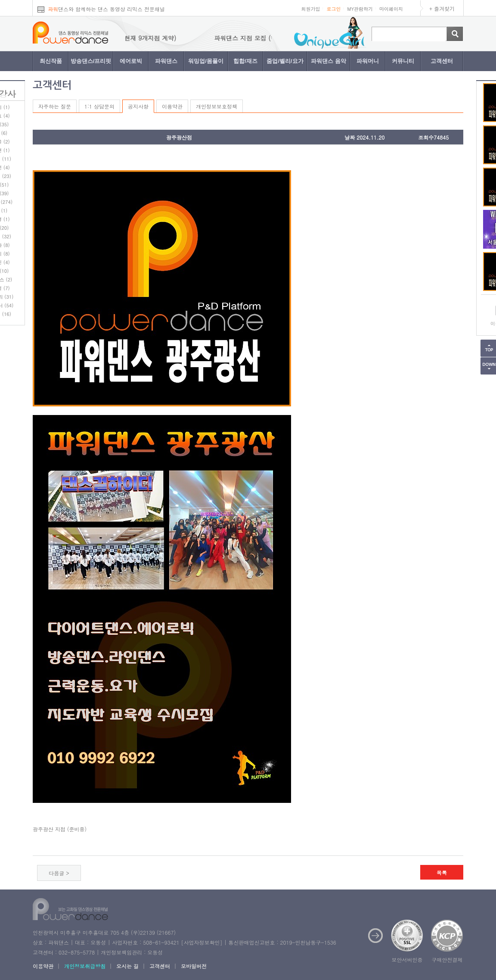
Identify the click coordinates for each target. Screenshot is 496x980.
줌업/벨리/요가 (285, 61)
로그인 (333, 9)
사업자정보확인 (201, 942)
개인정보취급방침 (85, 966)
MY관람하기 (360, 9)
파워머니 (368, 61)
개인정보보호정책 (217, 106)
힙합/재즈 (245, 61)
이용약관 (172, 106)
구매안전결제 (447, 960)
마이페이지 (391, 9)
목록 (442, 872)
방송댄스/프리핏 (91, 61)
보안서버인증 (407, 960)
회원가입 (310, 9)
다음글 (56, 873)
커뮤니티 (403, 61)
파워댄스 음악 (329, 61)
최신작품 (51, 61)
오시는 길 (127, 966)
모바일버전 (194, 966)
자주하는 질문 (55, 106)
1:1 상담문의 (99, 106)
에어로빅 (131, 61)
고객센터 (442, 61)
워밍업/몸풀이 (206, 61)
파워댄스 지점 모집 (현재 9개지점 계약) (131, 38)
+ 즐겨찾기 (442, 8)
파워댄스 (166, 61)
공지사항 (138, 106)
